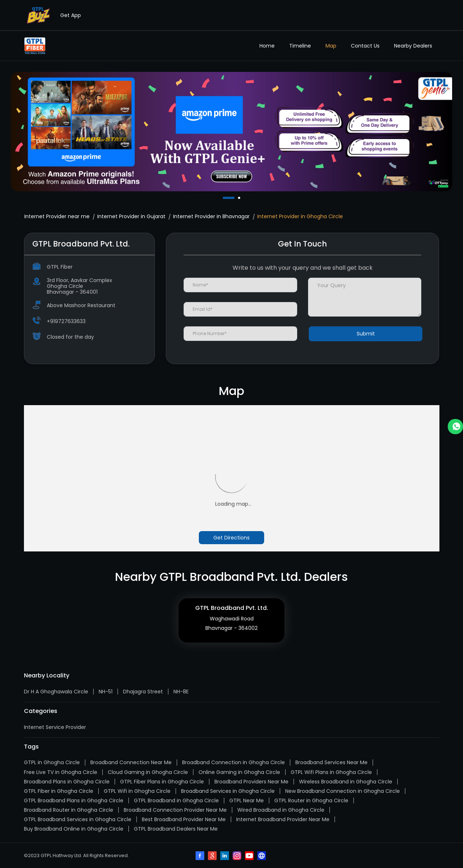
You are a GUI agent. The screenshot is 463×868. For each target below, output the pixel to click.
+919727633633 (66, 321)
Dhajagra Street (143, 692)
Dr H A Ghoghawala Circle (56, 692)
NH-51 (106, 692)
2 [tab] (240, 198)
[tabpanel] (231, 132)
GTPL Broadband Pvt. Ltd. (232, 608)
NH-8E (181, 692)
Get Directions (231, 538)
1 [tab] (225, 198)
